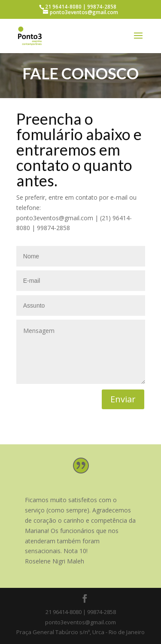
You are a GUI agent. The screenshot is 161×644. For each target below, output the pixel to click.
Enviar (123, 399)
